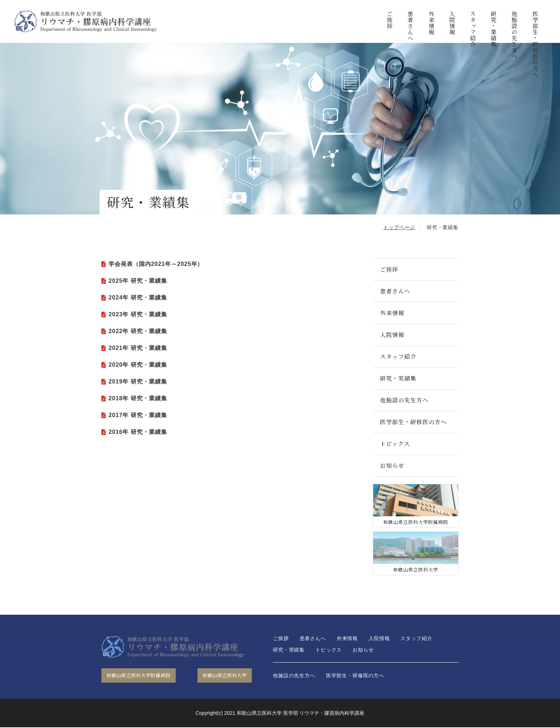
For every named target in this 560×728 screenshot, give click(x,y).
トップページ (399, 227)
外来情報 (431, 23)
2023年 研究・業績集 (138, 314)
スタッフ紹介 (473, 29)
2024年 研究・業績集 (138, 298)
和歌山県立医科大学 (220, 676)
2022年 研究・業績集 (138, 331)
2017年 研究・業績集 (138, 415)
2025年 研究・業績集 (138, 281)
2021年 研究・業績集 (138, 348)
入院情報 (452, 23)
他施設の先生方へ (514, 35)
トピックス (395, 444)
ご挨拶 (390, 20)
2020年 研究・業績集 (138, 365)
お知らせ (392, 465)
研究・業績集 (493, 29)
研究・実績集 (398, 378)
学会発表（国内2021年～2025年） (156, 264)
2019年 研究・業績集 (138, 382)
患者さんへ (411, 26)
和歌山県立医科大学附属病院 (143, 676)
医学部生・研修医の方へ (535, 44)
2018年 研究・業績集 (138, 398)
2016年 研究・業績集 (138, 432)
